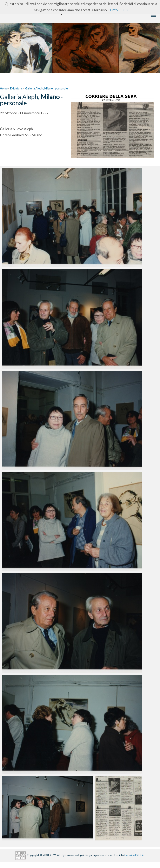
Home (4, 88)
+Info (114, 10)
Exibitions (16, 88)
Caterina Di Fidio (134, 855)
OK (125, 10)
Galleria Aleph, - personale (46, 88)
